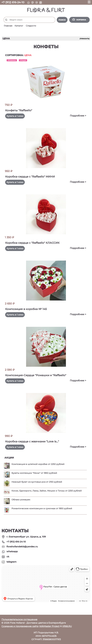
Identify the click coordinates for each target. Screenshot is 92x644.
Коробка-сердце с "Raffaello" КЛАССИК (32, 243)
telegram (11, 562)
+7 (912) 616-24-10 (13, 2)
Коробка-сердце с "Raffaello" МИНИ (30, 177)
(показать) (85, 39)
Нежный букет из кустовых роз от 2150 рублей (37, 482)
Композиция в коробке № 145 (26, 309)
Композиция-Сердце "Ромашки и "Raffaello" (36, 375)
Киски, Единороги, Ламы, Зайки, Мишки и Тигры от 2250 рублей (47, 491)
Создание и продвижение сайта (20, 626)
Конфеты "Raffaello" (19, 110)
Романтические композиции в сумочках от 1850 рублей (42, 508)
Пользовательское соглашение (19, 619)
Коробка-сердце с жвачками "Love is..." (32, 442)
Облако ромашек (21, 500)
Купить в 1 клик (15, 116)
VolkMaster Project (49, 626)
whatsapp (12, 551)
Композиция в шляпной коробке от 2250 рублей (38, 464)
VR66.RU (67, 626)
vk (8, 557)
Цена (28, 55)
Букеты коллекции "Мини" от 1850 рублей (34, 473)
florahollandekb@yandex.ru (22, 547)
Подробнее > (78, 116)
